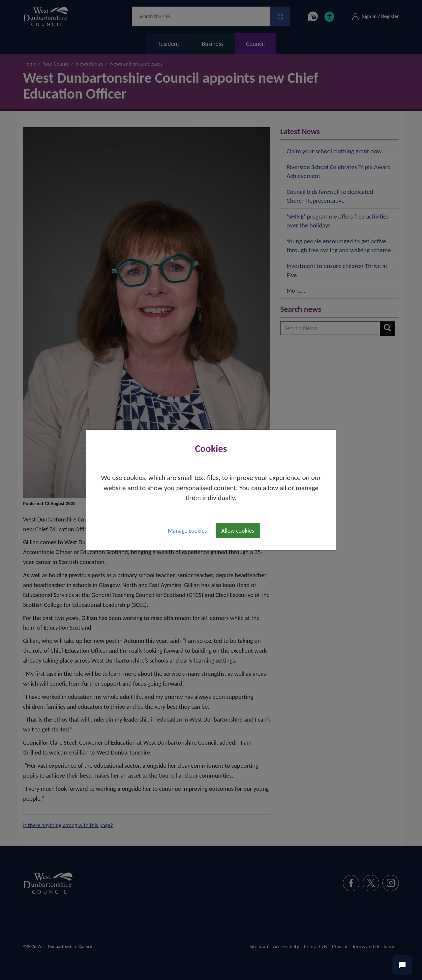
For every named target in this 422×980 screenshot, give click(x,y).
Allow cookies (238, 531)
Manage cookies (187, 531)
